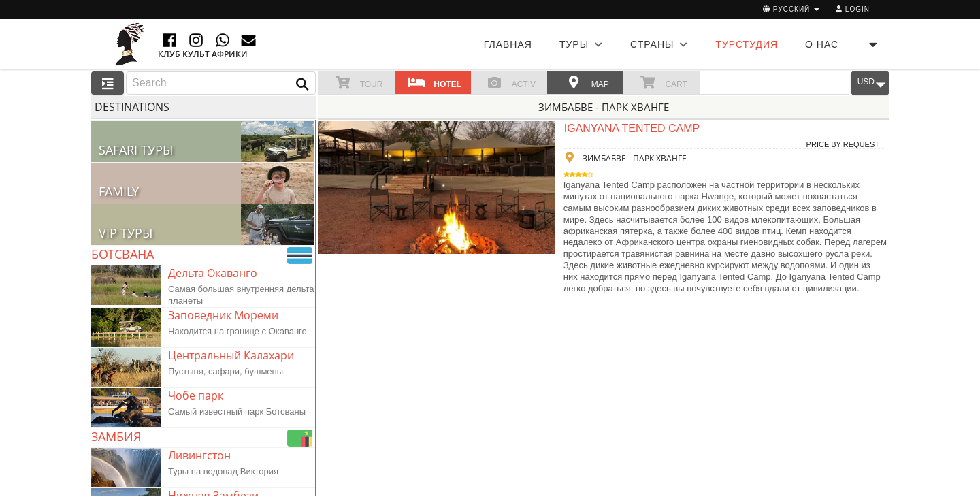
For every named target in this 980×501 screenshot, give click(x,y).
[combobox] (221, 83)
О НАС (822, 44)
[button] (302, 83)
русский (791, 9)
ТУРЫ (581, 44)
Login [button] (853, 9)
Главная (508, 44)
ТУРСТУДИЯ (747, 44)
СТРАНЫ (659, 44)
